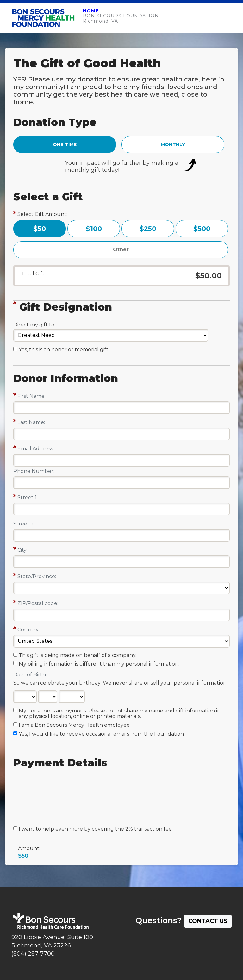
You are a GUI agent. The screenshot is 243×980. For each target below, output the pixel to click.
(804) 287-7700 (33, 954)
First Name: (31, 396)
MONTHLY (173, 145)
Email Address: (36, 449)
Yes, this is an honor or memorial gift (64, 350)
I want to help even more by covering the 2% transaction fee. (96, 829)
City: (22, 550)
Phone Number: (34, 471)
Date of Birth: (30, 675)
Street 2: (24, 524)
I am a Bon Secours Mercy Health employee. (75, 725)
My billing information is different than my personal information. (99, 664)
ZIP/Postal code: (38, 603)
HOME (91, 11)
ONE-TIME (65, 145)
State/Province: (37, 576)
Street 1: (28, 497)
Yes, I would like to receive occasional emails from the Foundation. (102, 734)
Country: (28, 630)
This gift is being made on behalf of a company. (78, 655)
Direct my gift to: (34, 325)
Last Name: (31, 422)
